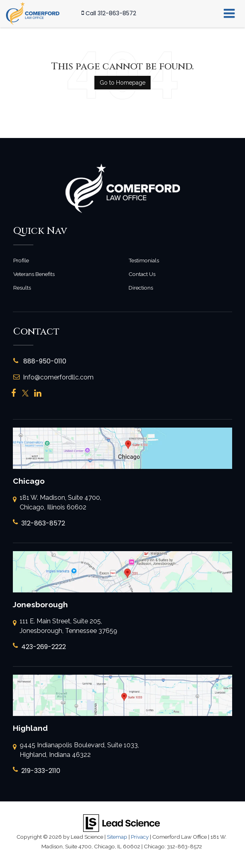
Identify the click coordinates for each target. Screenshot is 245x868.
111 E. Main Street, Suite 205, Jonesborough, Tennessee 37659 (65, 627)
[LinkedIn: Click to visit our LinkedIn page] (38, 393)
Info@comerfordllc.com (53, 377)
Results (22, 288)
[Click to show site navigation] (229, 14)
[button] (109, 13)
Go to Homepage (122, 83)
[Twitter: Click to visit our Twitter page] (25, 393)
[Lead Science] (121, 822)
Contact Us (142, 274)
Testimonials (144, 260)
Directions (141, 288)
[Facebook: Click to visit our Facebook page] (14, 393)
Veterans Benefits (34, 274)
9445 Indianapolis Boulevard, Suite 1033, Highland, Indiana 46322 (76, 750)
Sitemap (117, 837)
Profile (21, 260)
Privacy (140, 837)
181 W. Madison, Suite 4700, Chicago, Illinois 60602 (57, 503)
